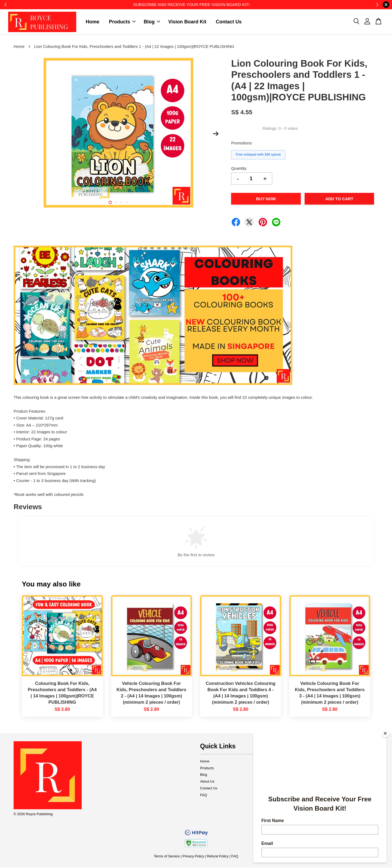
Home (93, 22)
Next (216, 134)
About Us (207, 782)
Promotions (241, 143)
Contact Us (229, 22)
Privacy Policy (193, 857)
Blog (152, 22)
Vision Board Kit (187, 22)
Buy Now (266, 199)
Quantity (239, 169)
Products (122, 22)
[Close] (385, 733)
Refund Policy (218, 857)
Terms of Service (167, 857)
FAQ (204, 796)
